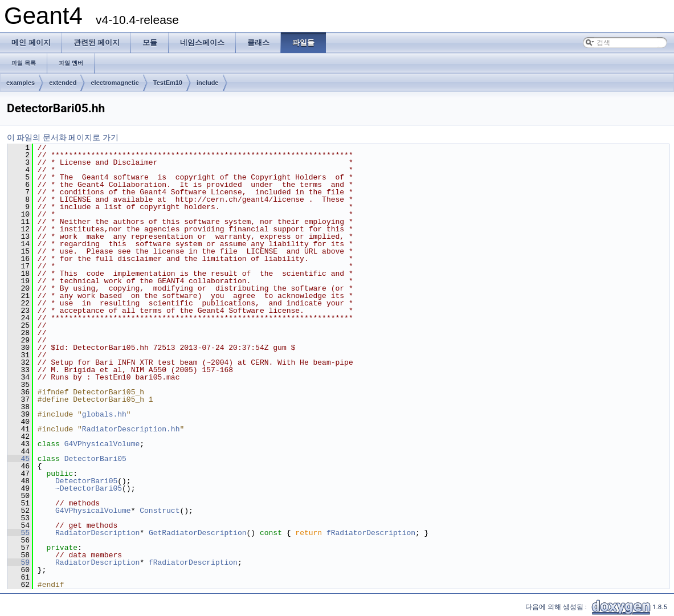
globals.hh (104, 414)
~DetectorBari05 (89, 488)
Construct (160, 511)
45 (19, 459)
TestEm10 (168, 83)
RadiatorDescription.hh (131, 429)
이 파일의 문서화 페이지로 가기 (63, 137)
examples (21, 83)
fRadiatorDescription (371, 533)
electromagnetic (115, 83)
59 (19, 562)
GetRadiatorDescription (198, 533)
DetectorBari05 (95, 459)
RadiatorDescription (97, 533)
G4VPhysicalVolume (102, 444)
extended (63, 83)
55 (19, 533)
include (208, 83)
